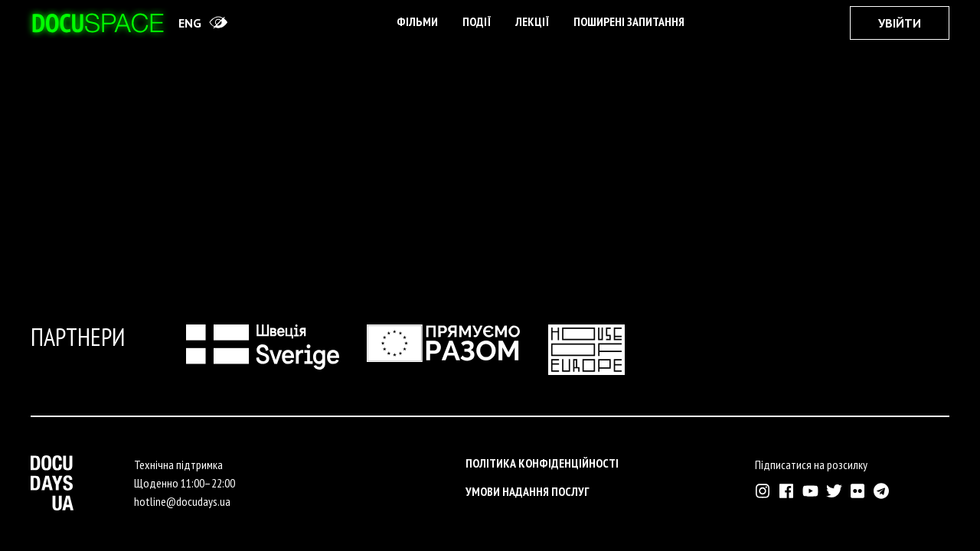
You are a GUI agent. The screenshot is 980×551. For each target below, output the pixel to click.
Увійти (900, 23)
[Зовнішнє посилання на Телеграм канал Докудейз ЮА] (882, 491)
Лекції (532, 21)
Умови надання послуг (528, 491)
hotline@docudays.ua (182, 501)
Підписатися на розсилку (811, 465)
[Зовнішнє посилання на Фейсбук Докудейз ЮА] (787, 491)
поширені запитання (629, 21)
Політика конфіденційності (542, 463)
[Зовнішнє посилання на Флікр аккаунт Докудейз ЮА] (858, 491)
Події (477, 21)
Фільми (417, 21)
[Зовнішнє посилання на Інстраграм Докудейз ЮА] (763, 491)
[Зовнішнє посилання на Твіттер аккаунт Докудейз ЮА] (834, 491)
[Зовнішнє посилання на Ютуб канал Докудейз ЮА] (810, 491)
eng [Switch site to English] (190, 23)
